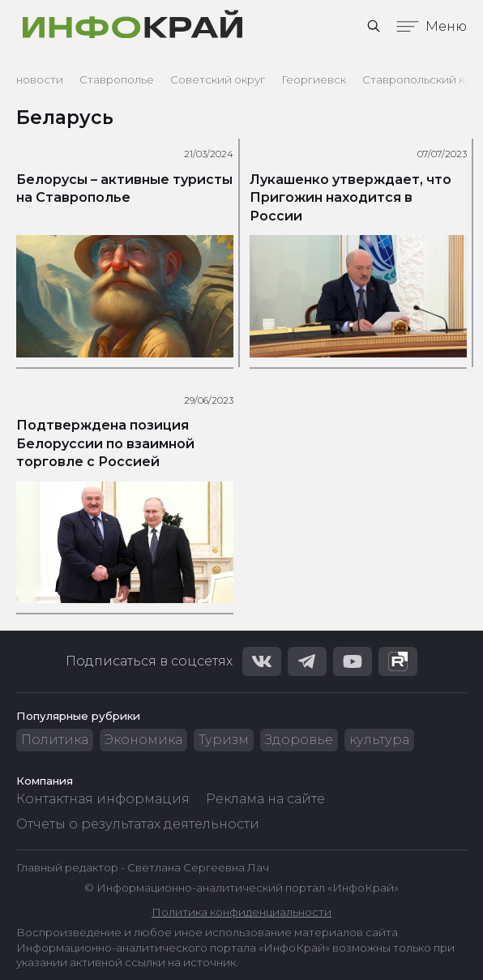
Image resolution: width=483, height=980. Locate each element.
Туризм (224, 740)
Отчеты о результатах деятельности (138, 824)
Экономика (143, 740)
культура (379, 740)
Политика (55, 740)
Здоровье (299, 740)
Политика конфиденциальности (241, 912)
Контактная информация (103, 799)
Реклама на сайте (265, 799)
